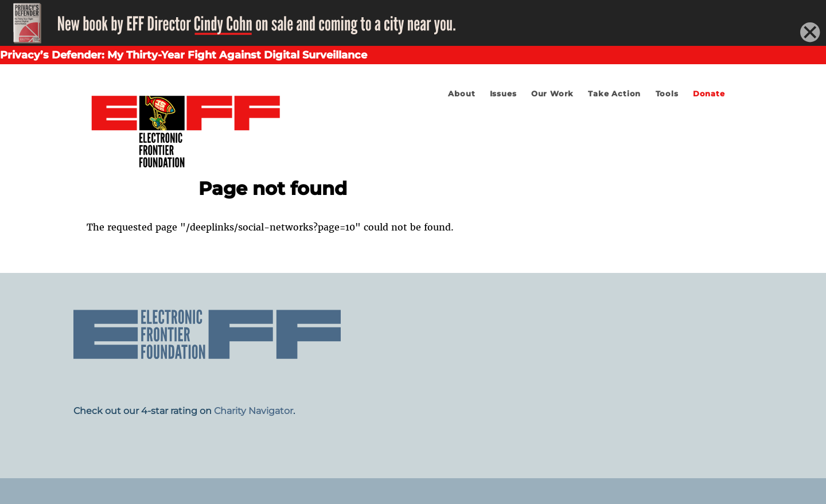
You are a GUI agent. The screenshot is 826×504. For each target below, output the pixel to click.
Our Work (552, 94)
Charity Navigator (254, 411)
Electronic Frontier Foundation (185, 129)
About (461, 94)
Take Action (614, 94)
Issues (503, 94)
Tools (667, 94)
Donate (709, 94)
